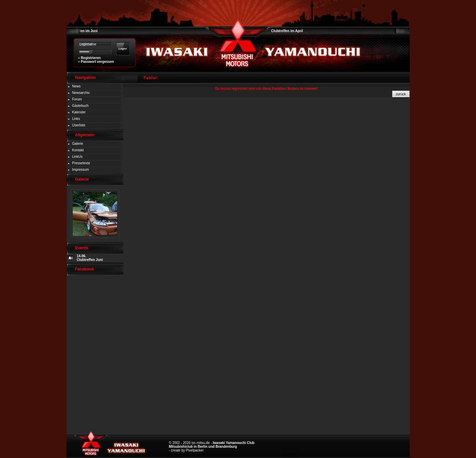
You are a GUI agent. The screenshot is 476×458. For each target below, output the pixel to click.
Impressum (80, 170)
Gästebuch (80, 106)
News (76, 86)
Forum (77, 99)
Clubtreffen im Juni (82, 31)
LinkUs (77, 157)
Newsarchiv (81, 93)
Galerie (78, 144)
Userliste (79, 125)
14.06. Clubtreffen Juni (90, 258)
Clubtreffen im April (287, 31)
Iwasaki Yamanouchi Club (234, 443)
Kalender (79, 112)
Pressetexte (81, 163)
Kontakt (78, 150)
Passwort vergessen (97, 62)
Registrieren (91, 58)
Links (76, 119)
